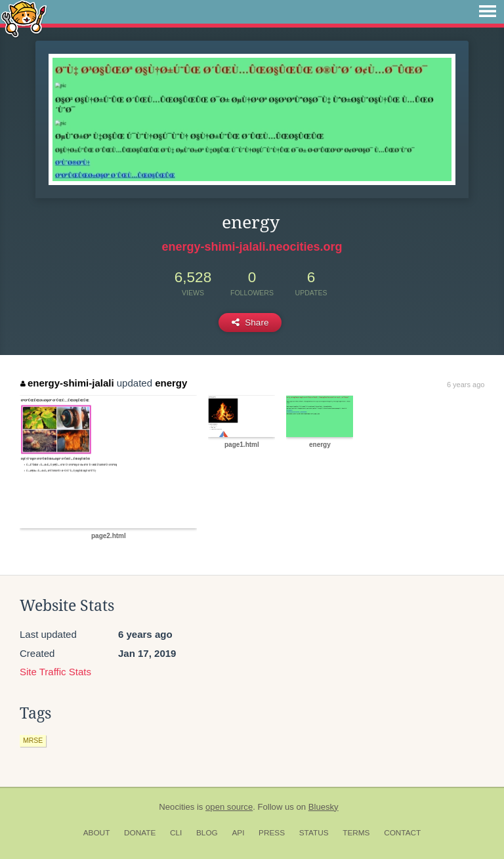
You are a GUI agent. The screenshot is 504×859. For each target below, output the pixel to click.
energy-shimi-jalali (67, 383)
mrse (33, 740)
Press (272, 833)
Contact (402, 833)
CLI (176, 833)
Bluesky (324, 807)
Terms (356, 833)
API (238, 833)
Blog (207, 833)
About (97, 833)
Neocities (177, 807)
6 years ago (466, 385)
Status (314, 833)
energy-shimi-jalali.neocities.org (252, 247)
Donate (140, 833)
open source (229, 807)
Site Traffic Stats (55, 672)
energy (171, 383)
